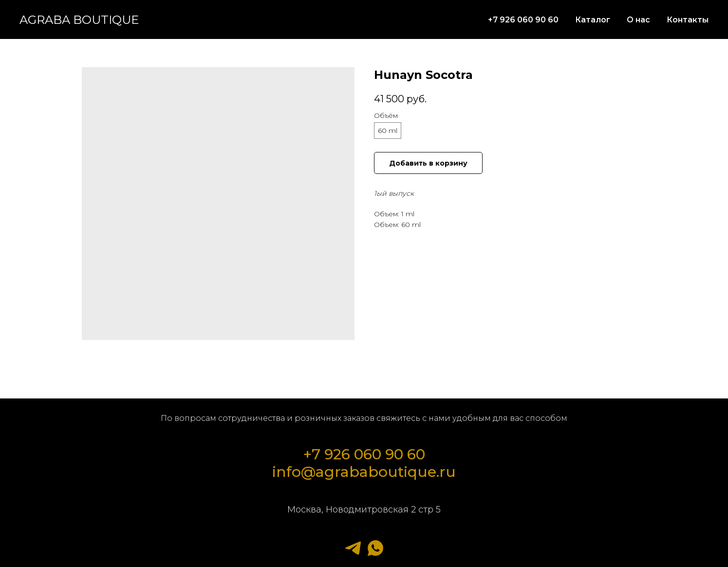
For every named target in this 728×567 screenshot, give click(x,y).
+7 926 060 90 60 (523, 20)
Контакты (688, 20)
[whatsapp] (375, 548)
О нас (638, 20)
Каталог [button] (593, 20)
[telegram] (353, 548)
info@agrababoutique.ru (364, 472)
